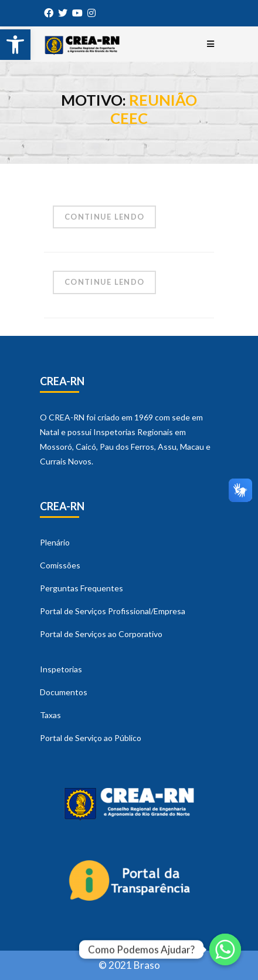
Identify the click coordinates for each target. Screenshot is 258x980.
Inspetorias (61, 669)
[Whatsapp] (225, 949)
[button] (15, 45)
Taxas (50, 715)
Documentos (64, 692)
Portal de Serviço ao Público (91, 738)
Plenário (55, 542)
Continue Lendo (104, 217)
